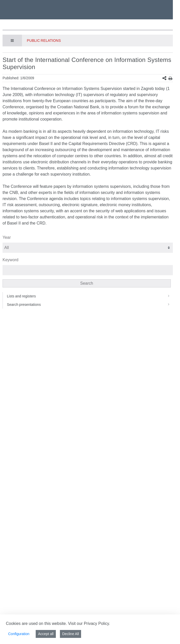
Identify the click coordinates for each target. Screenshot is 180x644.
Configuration (19, 634)
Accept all (46, 634)
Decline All (70, 634)
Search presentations (90, 305)
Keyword (10, 260)
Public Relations (44, 41)
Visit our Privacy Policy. (89, 623)
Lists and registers (90, 296)
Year (7, 237)
